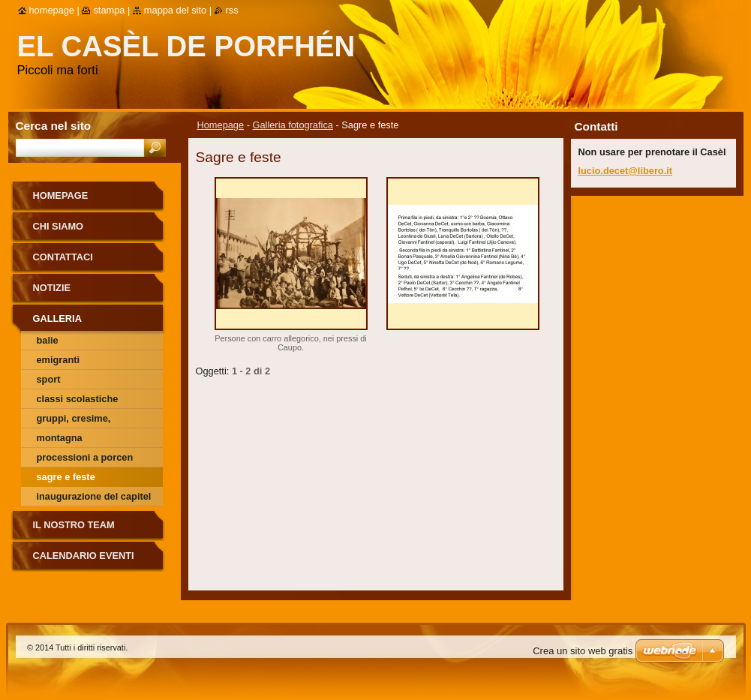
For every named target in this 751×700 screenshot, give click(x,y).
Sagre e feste (66, 477)
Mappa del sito (175, 10)
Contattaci (63, 257)
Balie (48, 340)
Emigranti (59, 360)
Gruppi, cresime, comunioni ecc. (74, 421)
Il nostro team (74, 525)
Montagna (60, 438)
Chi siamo (59, 226)
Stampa (109, 10)
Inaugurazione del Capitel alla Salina (94, 499)
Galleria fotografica (293, 125)
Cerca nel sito (54, 126)
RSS (232, 10)
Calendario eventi (84, 556)
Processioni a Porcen (85, 457)
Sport (49, 379)
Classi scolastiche (78, 399)
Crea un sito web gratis (583, 651)
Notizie (52, 288)
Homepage (221, 125)
